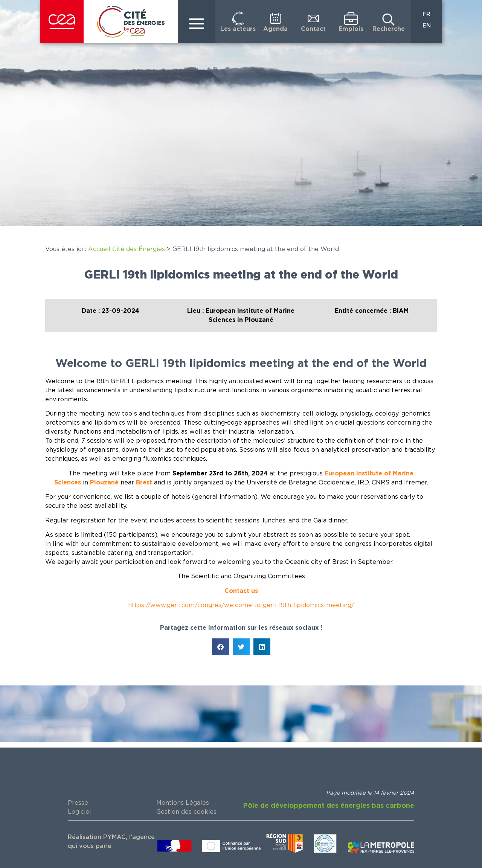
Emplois (351, 29)
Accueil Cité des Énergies (127, 249)
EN (427, 26)
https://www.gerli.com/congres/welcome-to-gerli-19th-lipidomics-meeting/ (241, 605)
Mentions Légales (183, 803)
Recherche (389, 29)
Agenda (275, 29)
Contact (313, 29)
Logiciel (79, 812)
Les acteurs (238, 29)
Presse (78, 803)
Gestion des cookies (186, 812)
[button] (220, 647)
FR (426, 14)
